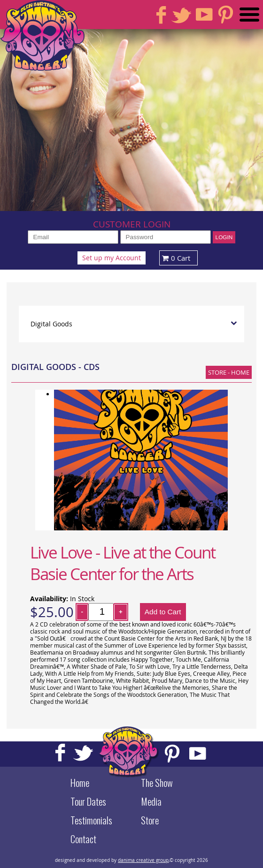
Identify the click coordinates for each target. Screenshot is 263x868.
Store (150, 820)
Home (80, 783)
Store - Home (229, 372)
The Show (157, 783)
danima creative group (143, 860)
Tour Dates (88, 801)
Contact (83, 839)
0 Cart (175, 258)
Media (151, 801)
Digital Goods (51, 324)
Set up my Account (112, 258)
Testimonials (91, 820)
